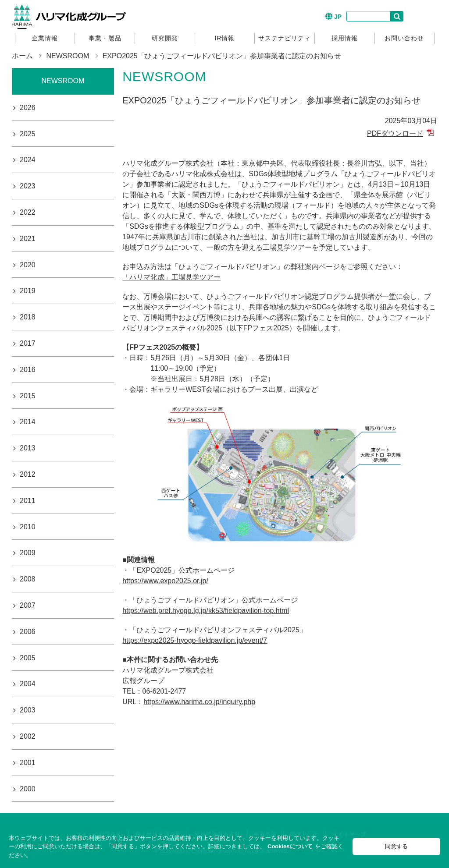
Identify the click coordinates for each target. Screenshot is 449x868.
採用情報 (345, 38)
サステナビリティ (285, 38)
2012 (28, 474)
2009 (28, 553)
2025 (28, 134)
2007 (28, 605)
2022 (28, 212)
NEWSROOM (68, 56)
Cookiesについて (290, 846)
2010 (28, 527)
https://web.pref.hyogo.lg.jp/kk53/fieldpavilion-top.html (206, 611)
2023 (28, 186)
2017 (28, 343)
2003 (28, 710)
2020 (28, 265)
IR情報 (224, 38)
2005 (28, 658)
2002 (28, 736)
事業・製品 (105, 38)
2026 (28, 108)
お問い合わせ (404, 38)
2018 (28, 317)
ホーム (22, 56)
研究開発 (165, 38)
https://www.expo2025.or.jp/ (165, 581)
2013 (28, 448)
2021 (28, 239)
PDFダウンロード (395, 133)
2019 (28, 291)
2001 (28, 763)
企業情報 (45, 38)
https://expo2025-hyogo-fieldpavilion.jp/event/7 (195, 640)
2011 (28, 501)
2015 (28, 396)
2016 (28, 370)
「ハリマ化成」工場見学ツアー (171, 277)
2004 (28, 684)
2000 (28, 789)
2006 (28, 632)
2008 (28, 579)
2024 (28, 160)
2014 (28, 422)
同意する (396, 846)
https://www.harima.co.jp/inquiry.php (199, 702)
